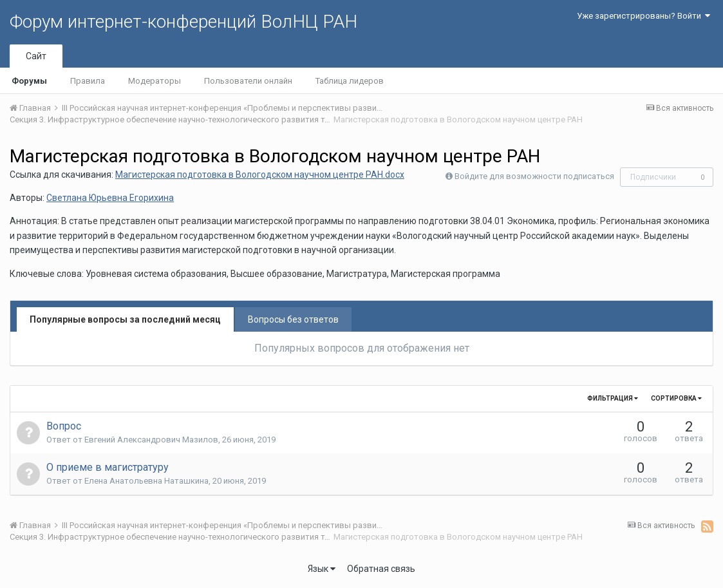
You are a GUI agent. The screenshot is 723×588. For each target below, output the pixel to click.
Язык (322, 569)
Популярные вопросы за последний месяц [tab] (125, 319)
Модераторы (155, 81)
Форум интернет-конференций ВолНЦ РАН (183, 22)
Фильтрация (613, 398)
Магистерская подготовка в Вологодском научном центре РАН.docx (260, 175)
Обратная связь (381, 569)
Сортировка (676, 398)
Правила (88, 81)
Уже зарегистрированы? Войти (643, 16)
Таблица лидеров (350, 81)
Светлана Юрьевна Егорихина (110, 198)
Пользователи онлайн (248, 81)
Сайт (36, 56)
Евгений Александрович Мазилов (151, 440)
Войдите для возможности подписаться (534, 176)
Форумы (29, 81)
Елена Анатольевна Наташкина (146, 481)
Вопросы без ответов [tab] (293, 319)
